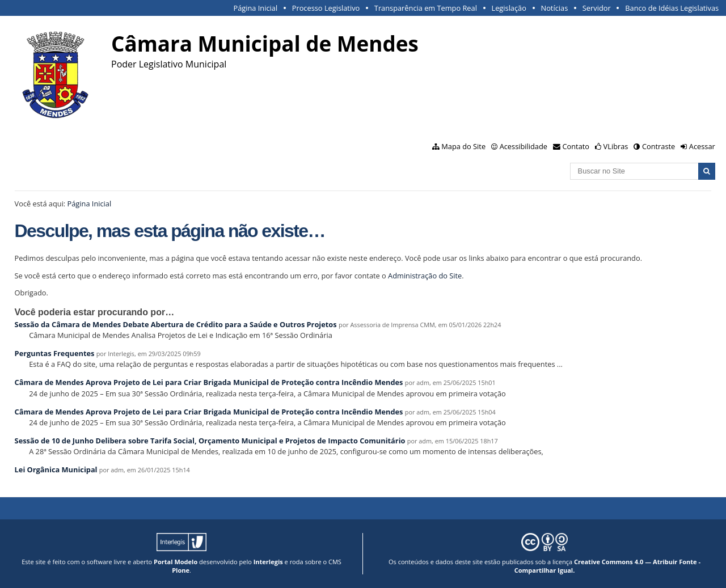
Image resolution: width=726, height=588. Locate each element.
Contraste (659, 146)
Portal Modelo (176, 562)
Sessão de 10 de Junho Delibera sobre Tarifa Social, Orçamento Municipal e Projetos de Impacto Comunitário (210, 441)
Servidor (597, 8)
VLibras (616, 146)
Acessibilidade (524, 146)
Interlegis (268, 562)
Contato (576, 146)
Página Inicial (256, 8)
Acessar (702, 146)
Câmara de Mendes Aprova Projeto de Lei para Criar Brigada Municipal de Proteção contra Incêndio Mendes (209, 382)
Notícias (555, 8)
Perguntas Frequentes (55, 353)
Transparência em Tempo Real (426, 8)
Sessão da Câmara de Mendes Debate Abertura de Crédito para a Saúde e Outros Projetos (176, 324)
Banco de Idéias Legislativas (672, 8)
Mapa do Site (463, 146)
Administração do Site (425, 276)
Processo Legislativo (326, 8)
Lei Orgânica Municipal (56, 469)
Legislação (509, 8)
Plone (181, 570)
